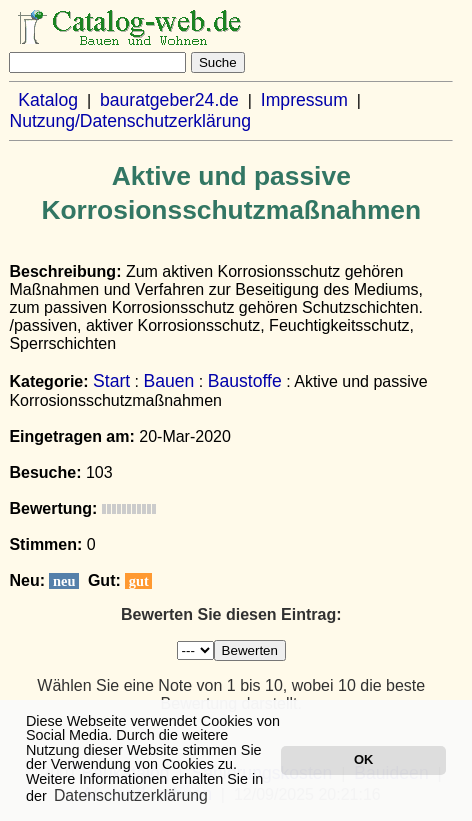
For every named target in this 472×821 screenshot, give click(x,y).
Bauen (169, 381)
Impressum (304, 100)
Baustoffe (245, 381)
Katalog (48, 100)
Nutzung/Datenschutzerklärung (130, 121)
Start (111, 381)
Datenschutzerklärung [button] (131, 795)
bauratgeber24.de (169, 100)
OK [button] (363, 759)
